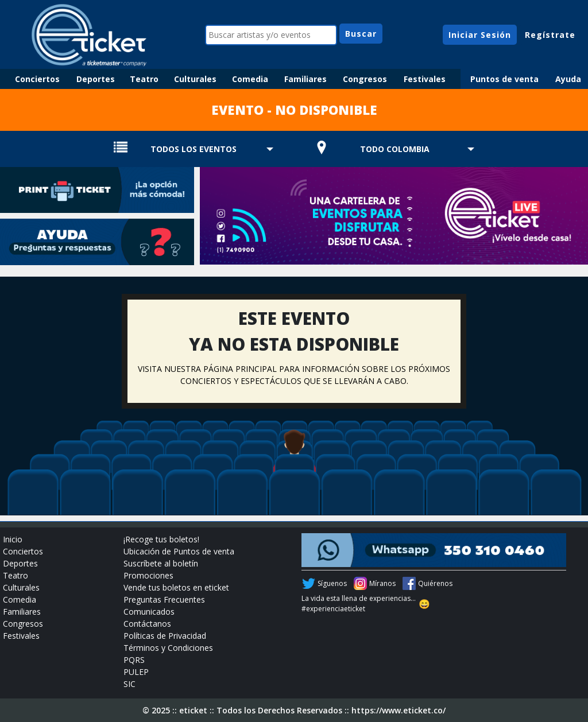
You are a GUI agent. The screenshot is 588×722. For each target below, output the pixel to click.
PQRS (134, 660)
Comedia (250, 79)
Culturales (195, 79)
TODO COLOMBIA (395, 149)
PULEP (136, 672)
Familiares (305, 79)
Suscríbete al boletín (161, 563)
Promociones (148, 575)
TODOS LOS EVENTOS (194, 149)
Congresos (365, 79)
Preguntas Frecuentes (164, 599)
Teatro (144, 79)
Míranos (382, 583)
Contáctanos (147, 624)
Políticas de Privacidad (165, 636)
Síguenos (332, 583)
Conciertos (37, 79)
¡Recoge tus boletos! (161, 539)
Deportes (96, 79)
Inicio (13, 539)
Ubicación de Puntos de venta (179, 551)
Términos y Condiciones (168, 648)
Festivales (425, 79)
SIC (129, 684)
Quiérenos (435, 583)
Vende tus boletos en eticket (176, 587)
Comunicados (149, 612)
